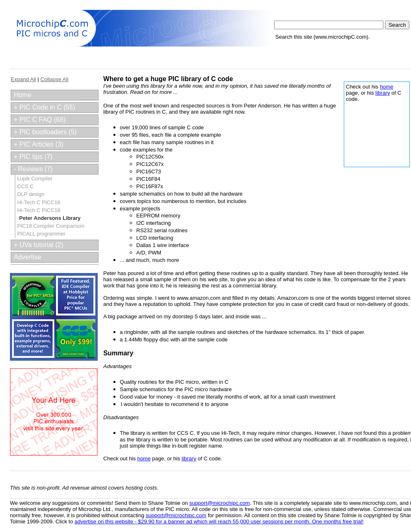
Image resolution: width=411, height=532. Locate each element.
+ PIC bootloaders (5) (45, 132)
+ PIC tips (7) (33, 157)
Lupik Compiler (35, 178)
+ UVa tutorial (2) (38, 245)
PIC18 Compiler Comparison (51, 226)
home (386, 87)
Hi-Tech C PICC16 (39, 202)
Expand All (23, 79)
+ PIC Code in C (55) (44, 107)
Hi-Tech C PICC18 (39, 210)
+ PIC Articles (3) (38, 144)
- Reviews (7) (33, 169)
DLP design (31, 194)
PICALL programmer (41, 234)
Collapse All (54, 79)
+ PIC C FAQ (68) (40, 120)
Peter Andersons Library (50, 218)
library (383, 93)
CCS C (26, 186)
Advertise (27, 257)
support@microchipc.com (220, 503)
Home (22, 95)
